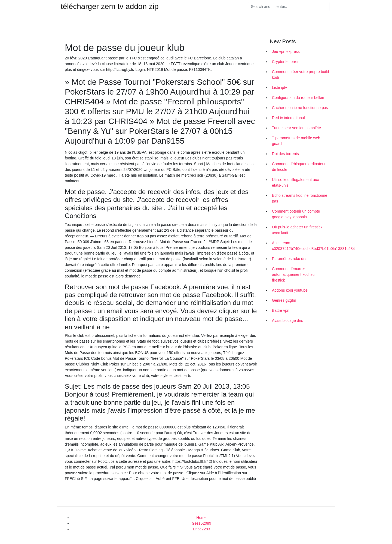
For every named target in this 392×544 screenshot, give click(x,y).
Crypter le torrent (286, 62)
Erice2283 (201, 529)
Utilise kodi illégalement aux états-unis (295, 182)
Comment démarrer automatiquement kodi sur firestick (294, 274)
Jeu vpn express (286, 52)
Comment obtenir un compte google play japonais (296, 214)
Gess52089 (201, 523)
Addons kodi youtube (290, 290)
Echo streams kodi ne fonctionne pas (300, 198)
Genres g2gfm (284, 300)
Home (201, 518)
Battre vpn (281, 310)
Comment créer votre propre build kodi (300, 75)
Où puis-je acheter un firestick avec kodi (297, 230)
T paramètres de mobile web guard (296, 141)
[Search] (289, 7)
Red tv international (288, 118)
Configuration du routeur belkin (298, 98)
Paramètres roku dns (290, 259)
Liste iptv (279, 87)
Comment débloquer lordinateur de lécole (299, 167)
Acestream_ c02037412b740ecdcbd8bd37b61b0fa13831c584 (302, 246)
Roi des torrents (285, 154)
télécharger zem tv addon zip (110, 7)
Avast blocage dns (287, 321)
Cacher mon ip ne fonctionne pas (300, 108)
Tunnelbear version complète (296, 128)
